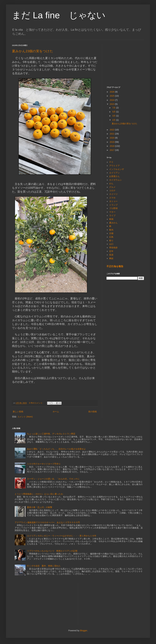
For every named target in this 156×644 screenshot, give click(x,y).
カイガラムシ (115, 180)
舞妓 (111, 258)
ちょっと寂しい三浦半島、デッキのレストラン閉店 (51, 434)
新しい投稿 (18, 412)
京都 (111, 233)
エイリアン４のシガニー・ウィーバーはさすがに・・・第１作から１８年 (62, 536)
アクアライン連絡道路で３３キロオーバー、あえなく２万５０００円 (47, 522)
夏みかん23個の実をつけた (33, 51)
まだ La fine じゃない (59, 15)
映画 (111, 219)
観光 (111, 230)
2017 (112, 150)
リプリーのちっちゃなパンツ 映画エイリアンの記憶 (52, 551)
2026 (112, 92)
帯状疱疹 (113, 248)
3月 (114, 116)
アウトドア (114, 166)
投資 (111, 255)
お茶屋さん (114, 176)
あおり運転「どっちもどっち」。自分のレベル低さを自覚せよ (56, 449)
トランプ (113, 205)
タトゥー (113, 201)
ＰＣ (111, 162)
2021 (112, 134)
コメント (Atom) (25, 417)
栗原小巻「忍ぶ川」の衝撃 (40, 507)
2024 (112, 100)
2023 (112, 104)
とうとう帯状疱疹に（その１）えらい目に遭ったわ (39, 494)
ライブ (112, 216)
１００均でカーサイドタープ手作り (44, 464)
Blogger (83, 631)
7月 (114, 108)
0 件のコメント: (36, 403)
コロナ (112, 191)
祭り (111, 241)
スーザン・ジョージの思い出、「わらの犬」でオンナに (53, 479)
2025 (112, 96)
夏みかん (113, 223)
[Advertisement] (125, 63)
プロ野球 (113, 208)
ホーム (56, 412)
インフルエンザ (117, 169)
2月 (114, 120)
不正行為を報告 (115, 266)
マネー (112, 212)
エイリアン (114, 173)
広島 (111, 237)
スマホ (112, 198)
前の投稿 (93, 412)
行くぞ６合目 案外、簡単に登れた (44, 566)
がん (111, 183)
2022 (112, 130)
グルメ (112, 187)
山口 (111, 244)
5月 (114, 112)
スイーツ (113, 194)
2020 (112, 138)
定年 (111, 251)
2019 (112, 142)
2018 (112, 146)
